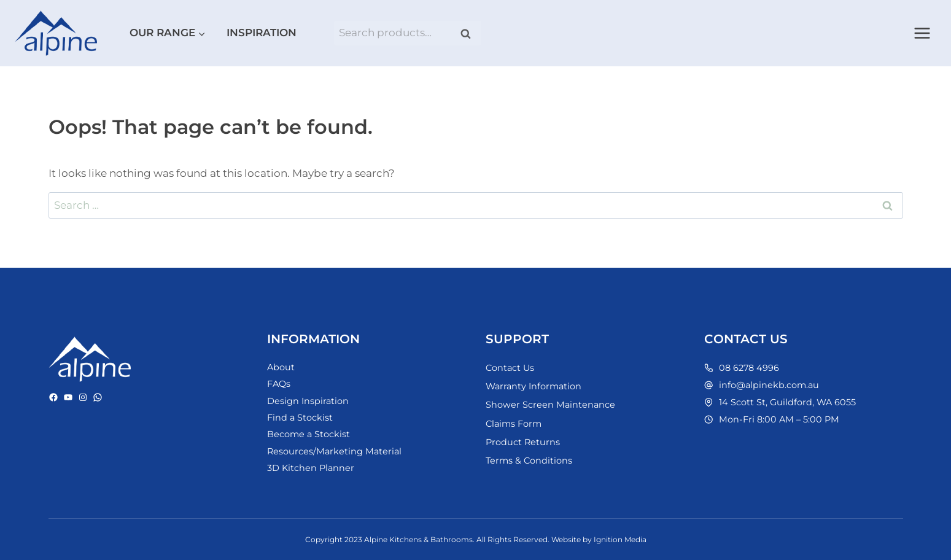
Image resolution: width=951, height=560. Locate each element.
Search (470, 33)
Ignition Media (620, 539)
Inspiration (262, 33)
